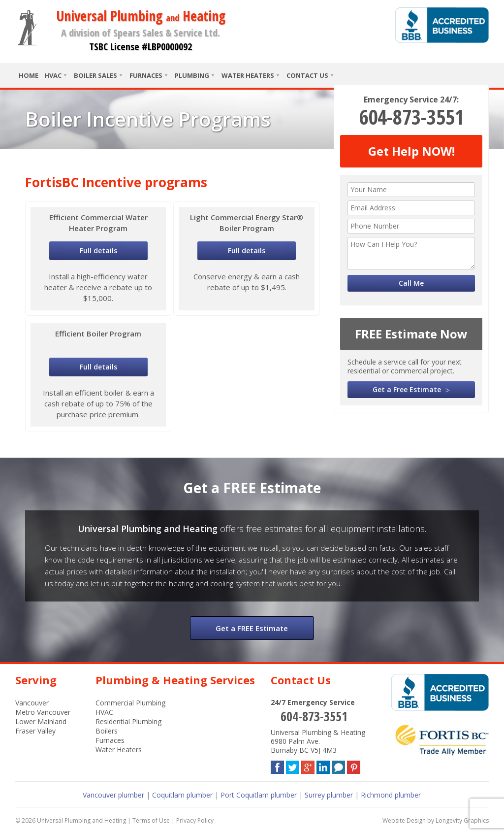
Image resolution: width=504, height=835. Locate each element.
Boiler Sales (95, 75)
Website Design (404, 820)
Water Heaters (248, 75)
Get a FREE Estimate (252, 628)
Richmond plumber (391, 795)
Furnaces (146, 75)
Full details (98, 250)
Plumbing (192, 75)
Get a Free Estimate (407, 389)
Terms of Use (151, 820)
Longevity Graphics (462, 820)
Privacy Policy (195, 820)
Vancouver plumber (113, 795)
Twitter (293, 765)
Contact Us (307, 75)
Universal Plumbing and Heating (81, 820)
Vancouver (32, 703)
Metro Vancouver (43, 712)
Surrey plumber (329, 795)
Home (29, 75)
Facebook (277, 765)
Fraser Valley (35, 731)
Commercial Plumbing (130, 703)
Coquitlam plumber (182, 795)
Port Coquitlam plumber (259, 795)
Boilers (107, 731)
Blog (338, 765)
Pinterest (354, 765)
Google (308, 765)
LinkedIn (323, 765)
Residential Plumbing (128, 721)
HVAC (53, 75)
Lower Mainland (41, 721)
